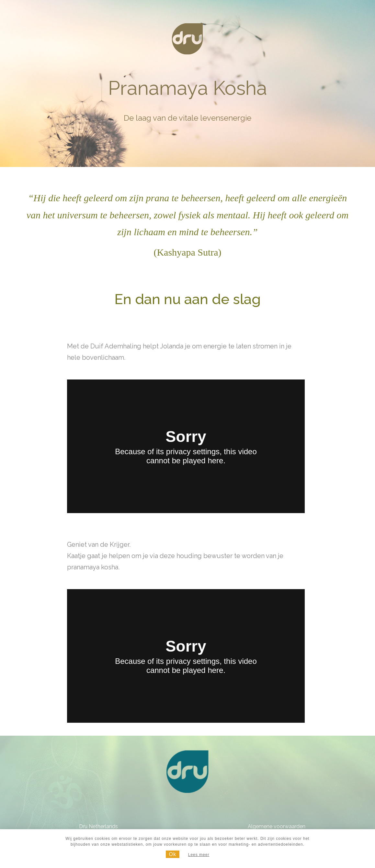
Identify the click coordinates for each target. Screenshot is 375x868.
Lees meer (199, 855)
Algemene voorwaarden (277, 826)
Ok (173, 854)
